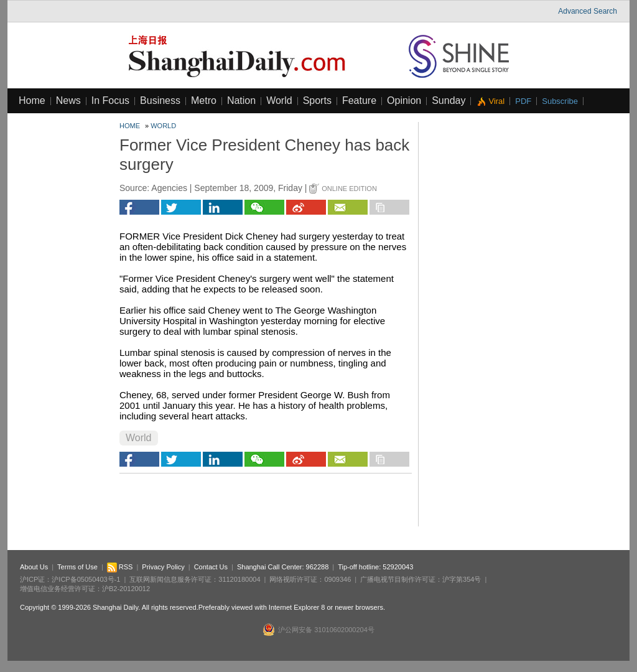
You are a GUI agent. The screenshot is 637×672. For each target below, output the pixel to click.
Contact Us (211, 567)
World (279, 100)
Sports (317, 100)
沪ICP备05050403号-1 (86, 579)
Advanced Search (588, 11)
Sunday (449, 100)
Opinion (404, 100)
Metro (204, 100)
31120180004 (239, 579)
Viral (496, 101)
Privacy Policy (163, 567)
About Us (34, 567)
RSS (120, 567)
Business (160, 100)
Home (32, 100)
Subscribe (560, 101)
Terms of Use (77, 567)
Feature (359, 100)
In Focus (110, 100)
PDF (523, 101)
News (68, 100)
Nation (241, 100)
